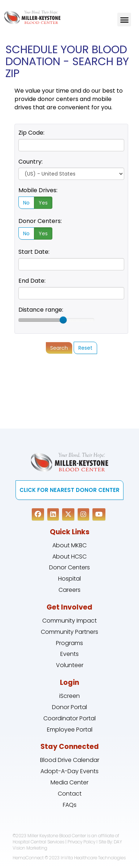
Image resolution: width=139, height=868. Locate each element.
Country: (31, 162)
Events (69, 654)
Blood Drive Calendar (70, 760)
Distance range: (41, 310)
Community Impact (69, 621)
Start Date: (34, 252)
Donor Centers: (40, 221)
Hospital (69, 579)
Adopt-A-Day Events (69, 771)
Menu (124, 20)
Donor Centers (69, 567)
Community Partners (69, 632)
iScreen (69, 696)
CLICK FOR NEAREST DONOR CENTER (69, 490)
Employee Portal (70, 730)
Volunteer (70, 665)
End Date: (32, 281)
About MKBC (69, 545)
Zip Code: (31, 133)
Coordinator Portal (69, 718)
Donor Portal (69, 707)
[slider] (63, 320)
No (26, 203)
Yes (43, 203)
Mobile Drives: (38, 190)
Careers (69, 590)
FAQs (70, 805)
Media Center (69, 782)
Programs (69, 643)
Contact (70, 794)
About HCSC (69, 557)
